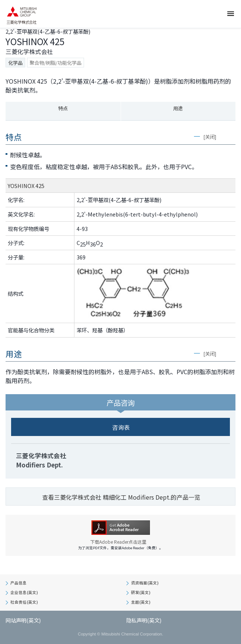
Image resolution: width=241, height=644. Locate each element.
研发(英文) (141, 592)
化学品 (15, 63)
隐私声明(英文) (144, 620)
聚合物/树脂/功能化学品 (56, 63)
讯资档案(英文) (145, 583)
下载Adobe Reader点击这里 (121, 542)
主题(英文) (141, 602)
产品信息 (19, 583)
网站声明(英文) (23, 620)
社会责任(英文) (24, 602)
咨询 (233, 65)
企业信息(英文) (24, 592)
